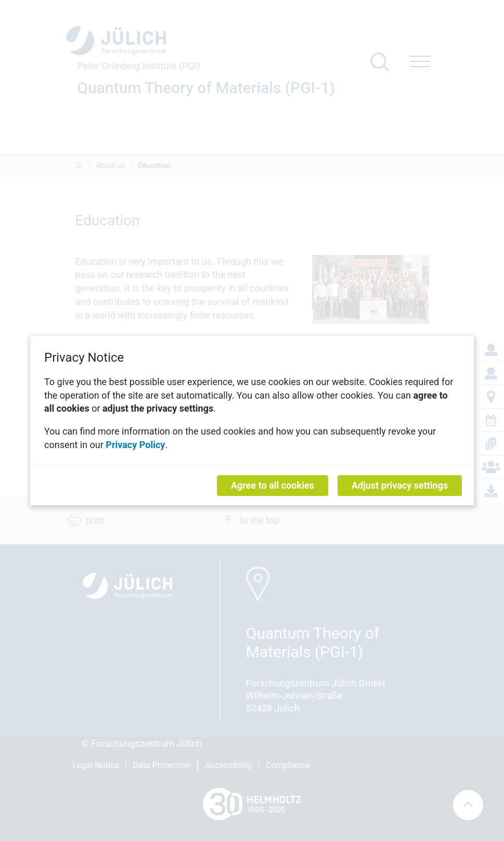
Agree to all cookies (273, 485)
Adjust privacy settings (400, 485)
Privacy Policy (135, 444)
